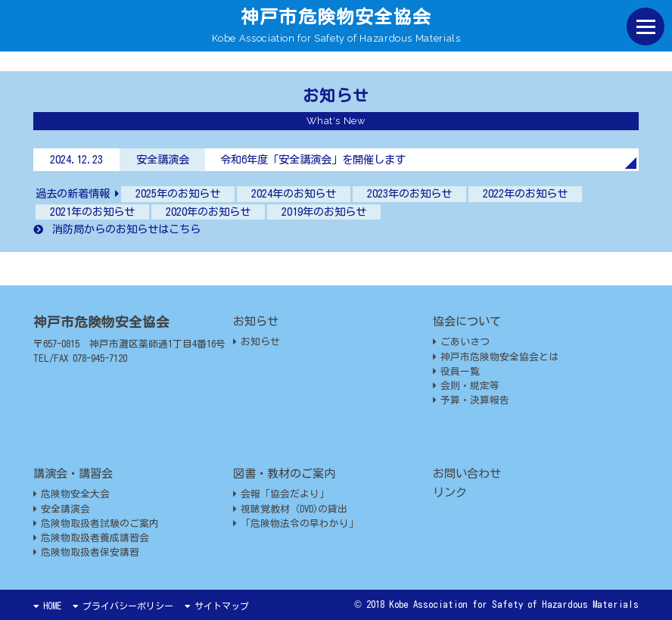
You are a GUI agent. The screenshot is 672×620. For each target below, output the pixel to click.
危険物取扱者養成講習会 (91, 538)
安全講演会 (62, 509)
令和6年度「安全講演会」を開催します (313, 159)
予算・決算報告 (471, 400)
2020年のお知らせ (208, 212)
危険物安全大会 (72, 494)
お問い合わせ (467, 474)
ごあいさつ (461, 342)
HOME (47, 606)
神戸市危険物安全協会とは (496, 357)
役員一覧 (456, 371)
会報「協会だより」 (281, 494)
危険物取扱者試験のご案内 (96, 523)
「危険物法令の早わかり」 (296, 523)
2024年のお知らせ (294, 193)
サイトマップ (217, 606)
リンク (450, 492)
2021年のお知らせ (92, 212)
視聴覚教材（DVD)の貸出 (290, 509)
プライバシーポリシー (123, 606)
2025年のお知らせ (178, 193)
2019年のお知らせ (324, 212)
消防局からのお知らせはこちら (117, 229)
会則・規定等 (466, 386)
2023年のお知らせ (409, 193)
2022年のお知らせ (525, 193)
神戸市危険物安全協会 (336, 17)
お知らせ (257, 342)
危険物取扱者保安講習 (86, 552)
